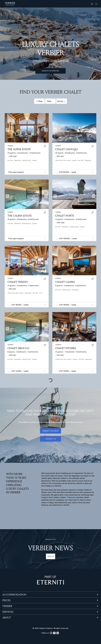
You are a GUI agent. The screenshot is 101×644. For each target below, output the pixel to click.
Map (41, 101)
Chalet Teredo (18, 282)
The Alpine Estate (19, 149)
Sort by (60, 101)
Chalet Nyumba (66, 348)
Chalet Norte (65, 216)
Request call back (51, 431)
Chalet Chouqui (66, 149)
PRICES (6, 600)
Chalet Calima (65, 282)
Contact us (51, 439)
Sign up (51, 556)
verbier (58, 345)
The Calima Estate (20, 216)
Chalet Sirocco (18, 348)
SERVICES (8, 612)
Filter (49, 101)
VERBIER (7, 606)
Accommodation (14, 595)
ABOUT (7, 617)
